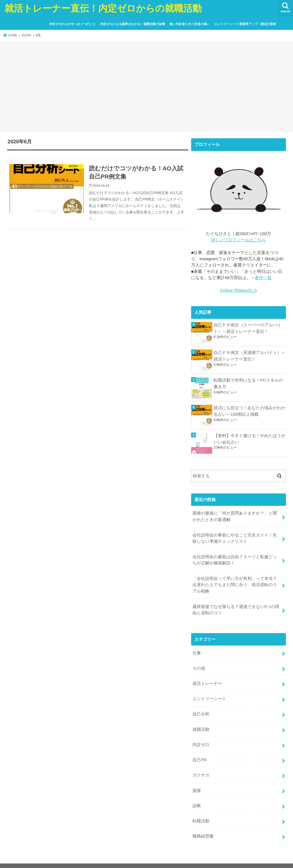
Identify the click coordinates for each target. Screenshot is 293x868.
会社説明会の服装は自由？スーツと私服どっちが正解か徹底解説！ (235, 558)
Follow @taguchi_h (238, 290)
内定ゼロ (201, 739)
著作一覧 (263, 277)
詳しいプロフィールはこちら (239, 240)
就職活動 (201, 724)
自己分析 (201, 709)
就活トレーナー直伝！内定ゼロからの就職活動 (103, 8)
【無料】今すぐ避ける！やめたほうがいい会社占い (250, 438)
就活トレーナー (207, 679)
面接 (197, 784)
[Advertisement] (146, 87)
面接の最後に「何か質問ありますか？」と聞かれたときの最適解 (235, 516)
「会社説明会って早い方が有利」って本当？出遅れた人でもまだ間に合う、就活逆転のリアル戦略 (235, 582)
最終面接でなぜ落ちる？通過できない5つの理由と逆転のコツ (236, 607)
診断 (197, 798)
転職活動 (201, 813)
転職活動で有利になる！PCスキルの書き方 (248, 383)
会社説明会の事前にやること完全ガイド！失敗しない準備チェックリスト (235, 537)
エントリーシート (209, 694)
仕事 (197, 649)
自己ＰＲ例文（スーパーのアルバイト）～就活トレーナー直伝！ (247, 328)
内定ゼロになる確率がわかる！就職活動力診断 (133, 24)
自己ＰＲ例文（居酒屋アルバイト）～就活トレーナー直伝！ (250, 355)
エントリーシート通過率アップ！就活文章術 (245, 24)
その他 (199, 664)
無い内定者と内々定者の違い (190, 24)
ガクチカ (201, 769)
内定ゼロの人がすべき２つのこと (72, 24)
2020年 (27, 35)
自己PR (200, 754)
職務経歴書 (203, 828)
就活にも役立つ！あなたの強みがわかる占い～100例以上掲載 (250, 411)
